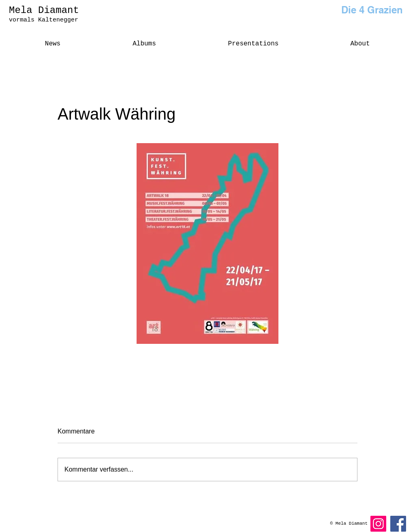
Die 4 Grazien (372, 10)
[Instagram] (378, 524)
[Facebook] (398, 524)
